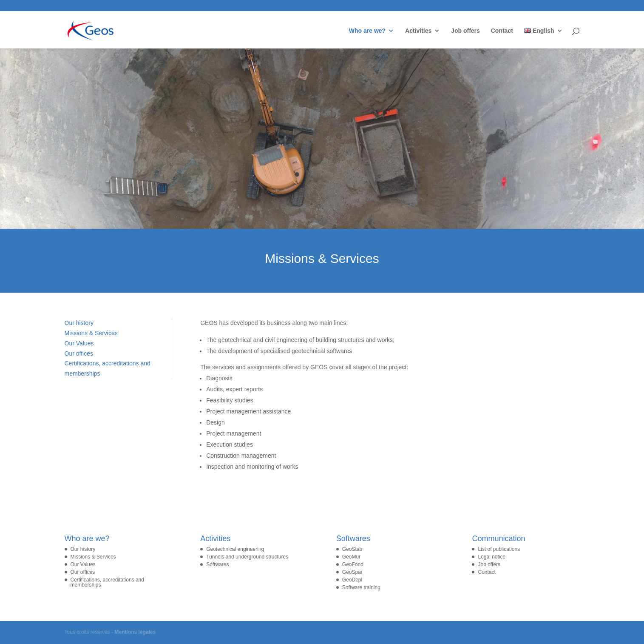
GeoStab (352, 549)
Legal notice (492, 557)
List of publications (499, 549)
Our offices (79, 353)
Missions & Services (91, 333)
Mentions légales (135, 632)
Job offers (465, 31)
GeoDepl (352, 580)
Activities (418, 31)
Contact (502, 31)
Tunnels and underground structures (247, 557)
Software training (361, 587)
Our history (79, 323)
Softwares (217, 564)
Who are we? (367, 31)
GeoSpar (352, 572)
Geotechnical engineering (235, 549)
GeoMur (351, 557)
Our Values (79, 343)
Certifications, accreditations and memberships (107, 582)
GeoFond (353, 564)
